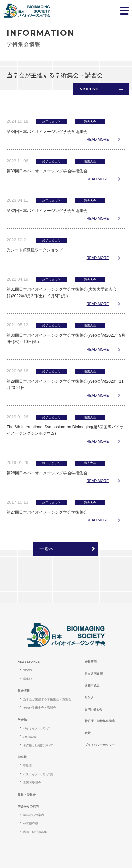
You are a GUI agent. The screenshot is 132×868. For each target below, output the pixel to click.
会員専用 (91, 662)
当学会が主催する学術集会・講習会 (47, 699)
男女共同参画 (94, 674)
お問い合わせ (94, 709)
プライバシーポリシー (100, 745)
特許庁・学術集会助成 (100, 721)
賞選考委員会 (32, 783)
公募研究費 (31, 824)
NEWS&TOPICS (29, 662)
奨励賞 (28, 766)
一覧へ (47, 549)
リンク (89, 697)
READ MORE (98, 139)
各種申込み (92, 686)
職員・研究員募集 (35, 832)
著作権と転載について (38, 745)
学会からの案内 (34, 815)
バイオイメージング (37, 728)
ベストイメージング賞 (38, 774)
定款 (88, 733)
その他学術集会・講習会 (40, 708)
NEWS (28, 670)
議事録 (28, 679)
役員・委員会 (27, 795)
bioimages (30, 737)
